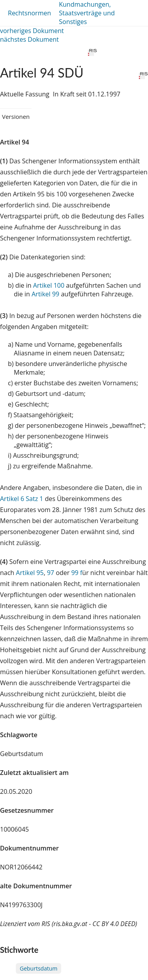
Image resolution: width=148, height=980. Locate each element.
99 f (77, 573)
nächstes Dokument (29, 39)
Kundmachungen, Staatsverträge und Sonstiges (87, 13)
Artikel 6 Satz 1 (22, 499)
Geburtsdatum (38, 968)
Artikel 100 (49, 285)
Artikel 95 (30, 573)
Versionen (16, 116)
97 (51, 573)
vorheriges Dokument (32, 31)
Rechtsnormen (29, 13)
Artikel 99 (45, 294)
